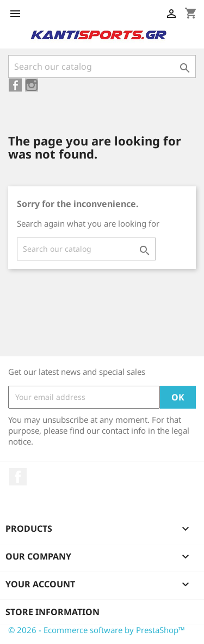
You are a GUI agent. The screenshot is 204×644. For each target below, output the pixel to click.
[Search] (102, 66)
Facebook (18, 477)
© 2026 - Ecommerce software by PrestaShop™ (97, 630)
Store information (52, 612)
